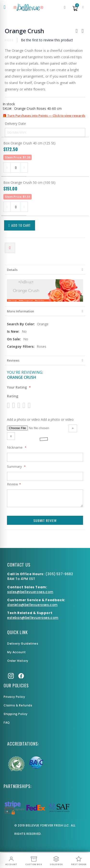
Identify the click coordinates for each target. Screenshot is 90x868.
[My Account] (11, 860)
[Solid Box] (56, 860)
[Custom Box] (34, 860)
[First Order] (79, 860)
